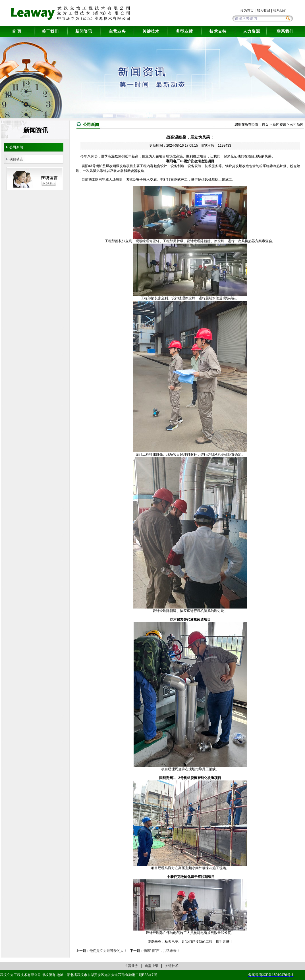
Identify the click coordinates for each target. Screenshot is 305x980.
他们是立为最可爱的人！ (108, 951)
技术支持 (218, 31)
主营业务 (117, 31)
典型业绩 (184, 31)
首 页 (17, 31)
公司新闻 (16, 147)
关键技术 (151, 31)
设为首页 (247, 11)
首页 (265, 124)
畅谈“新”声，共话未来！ (162, 951)
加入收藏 (263, 11)
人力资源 (252, 31)
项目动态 (16, 159)
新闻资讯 (84, 31)
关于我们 (50, 31)
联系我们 (280, 11)
